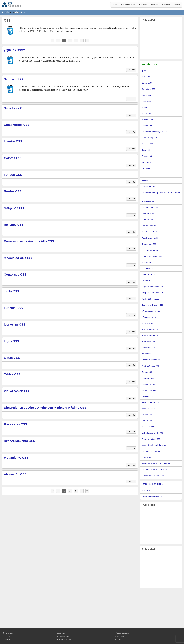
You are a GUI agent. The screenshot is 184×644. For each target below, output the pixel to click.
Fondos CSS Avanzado (150, 299)
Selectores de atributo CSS (152, 256)
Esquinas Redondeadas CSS (153, 287)
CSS (25, 12)
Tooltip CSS (146, 354)
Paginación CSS (148, 378)
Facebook (121, 637)
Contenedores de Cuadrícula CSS (154, 470)
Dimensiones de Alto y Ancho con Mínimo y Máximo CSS (45, 408)
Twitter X (120, 639)
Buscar (177, 5)
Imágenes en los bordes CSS (153, 293)
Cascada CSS (147, 415)
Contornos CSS (15, 275)
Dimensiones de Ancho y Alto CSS (29, 241)
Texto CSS (11, 291)
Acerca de (62, 633)
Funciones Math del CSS (151, 439)
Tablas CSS (12, 374)
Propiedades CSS (149, 490)
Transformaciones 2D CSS (152, 329)
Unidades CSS (147, 281)
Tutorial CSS (149, 64)
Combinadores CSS (149, 226)
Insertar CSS (13, 141)
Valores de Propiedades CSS (153, 496)
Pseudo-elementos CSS (151, 238)
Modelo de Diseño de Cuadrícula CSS (156, 463)
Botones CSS (147, 372)
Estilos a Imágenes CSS (151, 360)
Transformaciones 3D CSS (152, 335)
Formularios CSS (148, 262)
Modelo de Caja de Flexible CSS (154, 445)
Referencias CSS (152, 484)
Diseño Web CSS (148, 275)
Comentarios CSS (17, 125)
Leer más (131, 70)
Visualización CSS (17, 391)
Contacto (166, 5)
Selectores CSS (15, 108)
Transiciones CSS (149, 342)
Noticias (155, 5)
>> (87, 41)
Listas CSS (12, 358)
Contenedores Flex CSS (151, 451)
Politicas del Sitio (65, 639)
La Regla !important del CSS (152, 433)
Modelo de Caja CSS (19, 258)
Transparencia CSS (149, 244)
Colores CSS (13, 158)
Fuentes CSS (13, 308)
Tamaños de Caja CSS (150, 402)
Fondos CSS (13, 175)
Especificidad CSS (149, 427)
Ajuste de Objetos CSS (150, 366)
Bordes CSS (13, 191)
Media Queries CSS (149, 409)
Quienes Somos (65, 637)
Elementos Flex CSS (150, 457)
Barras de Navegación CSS (152, 250)
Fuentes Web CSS (149, 323)
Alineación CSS (15, 474)
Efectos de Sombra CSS (151, 311)
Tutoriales (143, 5)
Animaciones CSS (149, 348)
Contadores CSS (148, 268)
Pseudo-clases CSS (149, 232)
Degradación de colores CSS (153, 305)
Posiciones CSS (15, 424)
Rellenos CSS (14, 225)
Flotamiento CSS (16, 458)
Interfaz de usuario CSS (151, 390)
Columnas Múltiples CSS (151, 384)
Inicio (115, 5)
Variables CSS (147, 396)
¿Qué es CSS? (14, 50)
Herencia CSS (147, 421)
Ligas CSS (11, 341)
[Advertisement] (161, 41)
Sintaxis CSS (13, 79)
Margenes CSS (15, 208)
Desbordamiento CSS (19, 441)
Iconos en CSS (15, 324)
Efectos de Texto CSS (150, 317)
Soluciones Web (128, 5)
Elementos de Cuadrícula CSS (153, 476)
